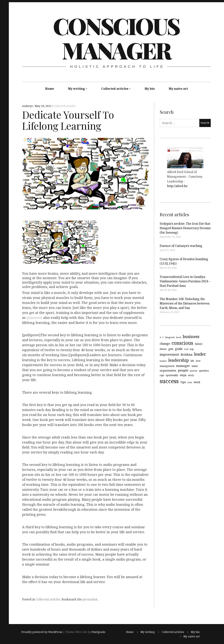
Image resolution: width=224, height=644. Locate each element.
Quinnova (34, 318)
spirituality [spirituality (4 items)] (172, 375)
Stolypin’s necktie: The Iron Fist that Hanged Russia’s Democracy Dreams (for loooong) (185, 228)
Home (50, 89)
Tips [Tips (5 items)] (183, 382)
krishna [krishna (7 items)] (187, 354)
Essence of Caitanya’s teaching (181, 246)
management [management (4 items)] (167, 366)
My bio (150, 89)
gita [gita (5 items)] (171, 349)
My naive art (178, 89)
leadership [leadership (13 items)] (179, 360)
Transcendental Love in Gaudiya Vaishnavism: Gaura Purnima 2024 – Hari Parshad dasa (185, 281)
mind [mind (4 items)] (195, 366)
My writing (76, 89)
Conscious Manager (116, 38)
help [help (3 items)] (192, 349)
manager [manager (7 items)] (183, 365)
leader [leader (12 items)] (200, 354)
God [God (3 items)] (186, 349)
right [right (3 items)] (162, 375)
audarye (28, 106)
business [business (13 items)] (191, 336)
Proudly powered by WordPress (42, 632)
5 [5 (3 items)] (163, 337)
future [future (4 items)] (163, 349)
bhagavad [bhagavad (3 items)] (170, 337)
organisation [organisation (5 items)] (168, 370)
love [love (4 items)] (198, 361)
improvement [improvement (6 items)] (169, 354)
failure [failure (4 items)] (199, 344)
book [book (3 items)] (179, 337)
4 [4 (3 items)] (160, 337)
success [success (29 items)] (169, 381)
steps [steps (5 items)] (183, 375)
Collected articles (115, 89)
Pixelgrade (98, 632)
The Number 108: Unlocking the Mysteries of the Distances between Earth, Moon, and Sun (185, 303)
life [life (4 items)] (192, 361)
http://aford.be (177, 186)
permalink (90, 599)
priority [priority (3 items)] (194, 371)
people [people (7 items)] (183, 370)
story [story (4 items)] (191, 375)
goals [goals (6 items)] (179, 349)
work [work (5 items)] (197, 382)
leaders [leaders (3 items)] (163, 361)
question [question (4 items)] (204, 371)
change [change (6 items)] (165, 344)
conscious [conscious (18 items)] (182, 343)
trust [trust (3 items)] (190, 382)
